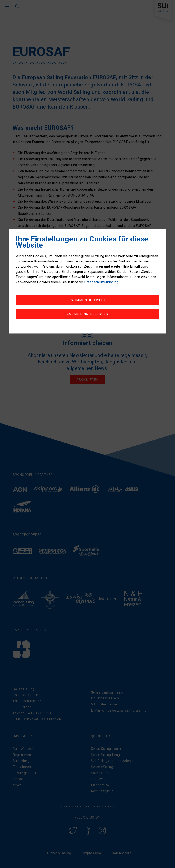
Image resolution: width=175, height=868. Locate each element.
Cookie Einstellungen (87, 314)
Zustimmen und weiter (88, 300)
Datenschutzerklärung (101, 282)
